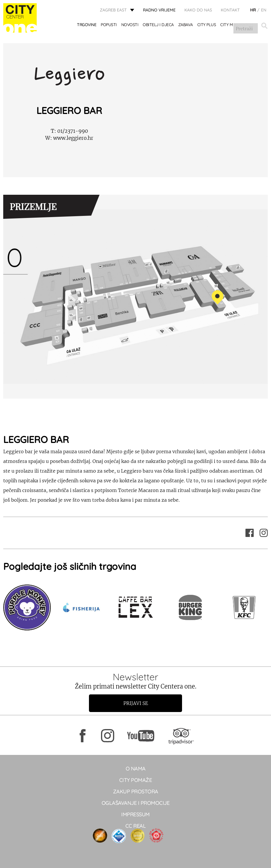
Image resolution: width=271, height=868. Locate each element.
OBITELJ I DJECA (159, 26)
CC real (136, 826)
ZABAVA (186, 26)
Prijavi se (136, 703)
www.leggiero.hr (69, 138)
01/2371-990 (69, 131)
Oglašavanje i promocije (136, 803)
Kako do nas (198, 10)
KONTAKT (230, 10)
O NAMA (136, 769)
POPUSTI (109, 26)
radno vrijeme (159, 10)
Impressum (135, 814)
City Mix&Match (237, 26)
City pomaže (136, 780)
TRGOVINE (87, 26)
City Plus (207, 26)
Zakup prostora (136, 791)
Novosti (130, 26)
